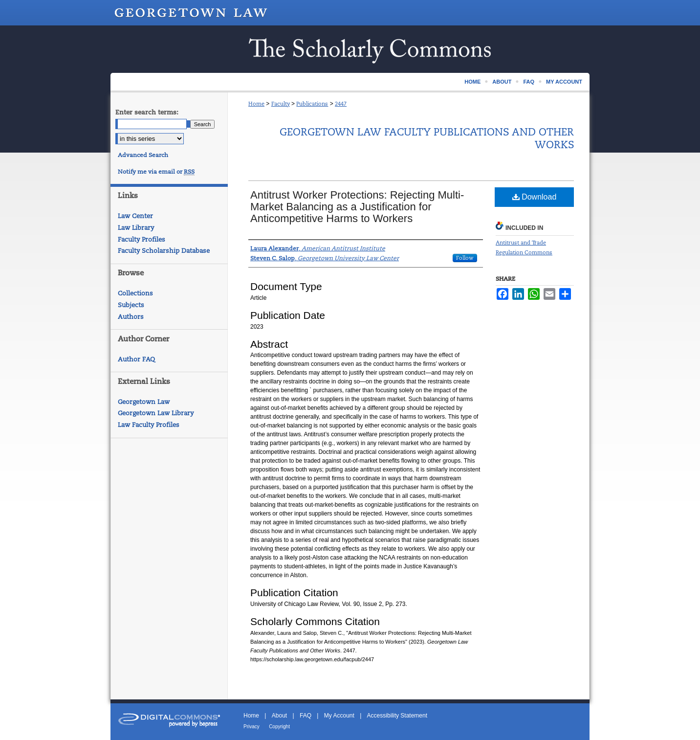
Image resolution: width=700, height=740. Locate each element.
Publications (312, 104)
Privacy (252, 727)
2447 (341, 104)
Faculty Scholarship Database (164, 251)
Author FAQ (136, 359)
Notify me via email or (156, 172)
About (279, 716)
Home (256, 104)
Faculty (281, 104)
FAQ (306, 716)
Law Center (135, 216)
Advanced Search (143, 155)
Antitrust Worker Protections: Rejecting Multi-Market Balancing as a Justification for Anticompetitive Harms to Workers (357, 207)
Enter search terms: (147, 112)
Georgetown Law (144, 402)
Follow (465, 258)
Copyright (279, 727)
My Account (339, 716)
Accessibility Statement (397, 716)
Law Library (136, 228)
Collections (135, 293)
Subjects (131, 305)
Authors (131, 317)
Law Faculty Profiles (149, 425)
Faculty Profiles (142, 239)
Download (535, 197)
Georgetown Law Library (156, 413)
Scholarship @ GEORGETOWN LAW (350, 49)
